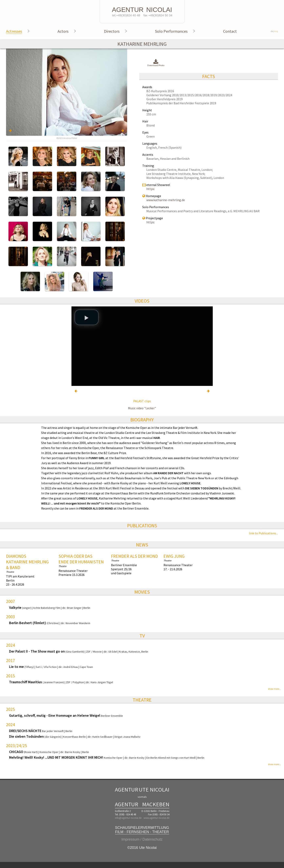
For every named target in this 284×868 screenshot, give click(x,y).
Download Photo (156, 63)
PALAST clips (142, 401)
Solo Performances (171, 31)
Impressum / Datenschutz (142, 839)
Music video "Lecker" (142, 408)
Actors (63, 31)
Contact (230, 31)
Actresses (14, 31)
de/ (274, 31)
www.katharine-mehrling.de (166, 200)
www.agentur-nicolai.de (156, 818)
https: (151, 189)
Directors (112, 31)
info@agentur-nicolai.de (128, 818)
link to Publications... (263, 533)
